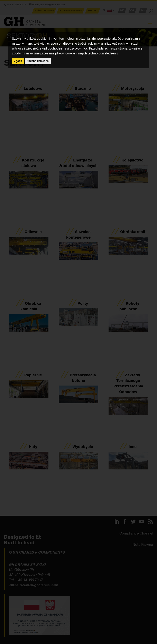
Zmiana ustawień (38, 61)
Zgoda (18, 61)
